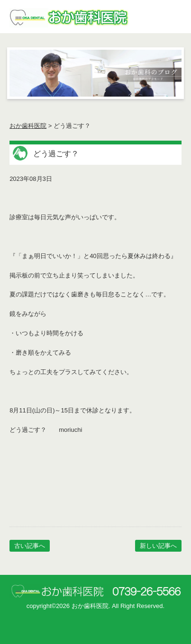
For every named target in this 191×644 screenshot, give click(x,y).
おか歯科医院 (28, 126)
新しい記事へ (158, 546)
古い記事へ (30, 546)
